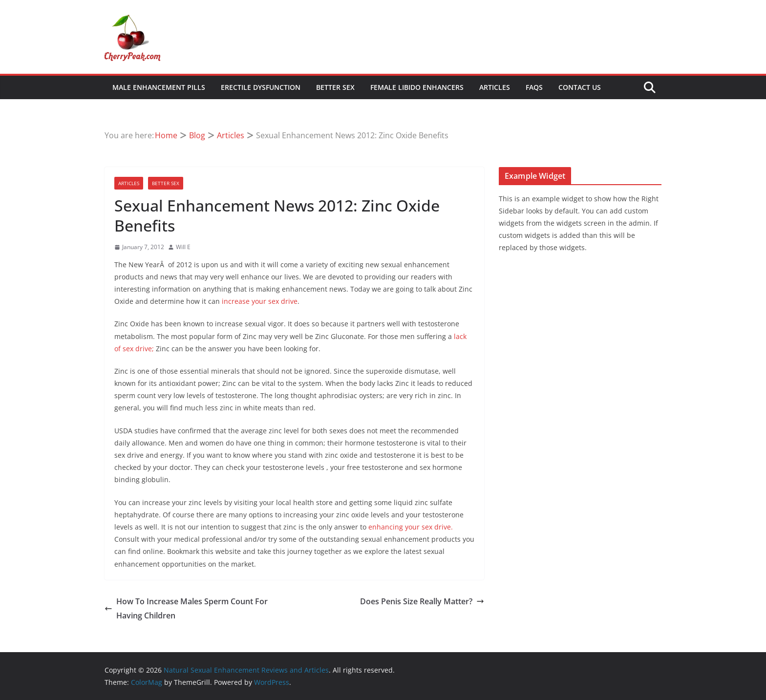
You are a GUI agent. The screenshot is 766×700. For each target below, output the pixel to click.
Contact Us (580, 87)
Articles (495, 87)
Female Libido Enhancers (417, 87)
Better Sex (335, 87)
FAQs (534, 87)
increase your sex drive (260, 301)
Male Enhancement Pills (159, 87)
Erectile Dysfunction (261, 87)
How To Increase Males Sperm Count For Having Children (186, 608)
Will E (183, 247)
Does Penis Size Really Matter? (422, 601)
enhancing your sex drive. (411, 527)
